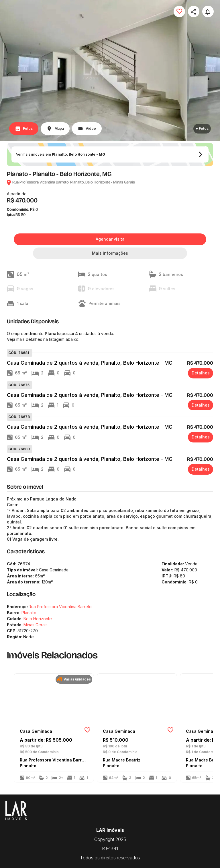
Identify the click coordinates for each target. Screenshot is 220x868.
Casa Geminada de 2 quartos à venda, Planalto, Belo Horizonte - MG (90, 363)
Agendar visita (110, 239)
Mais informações (110, 253)
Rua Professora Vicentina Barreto (60, 607)
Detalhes (201, 373)
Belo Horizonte (38, 619)
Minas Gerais (36, 625)
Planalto (29, 613)
